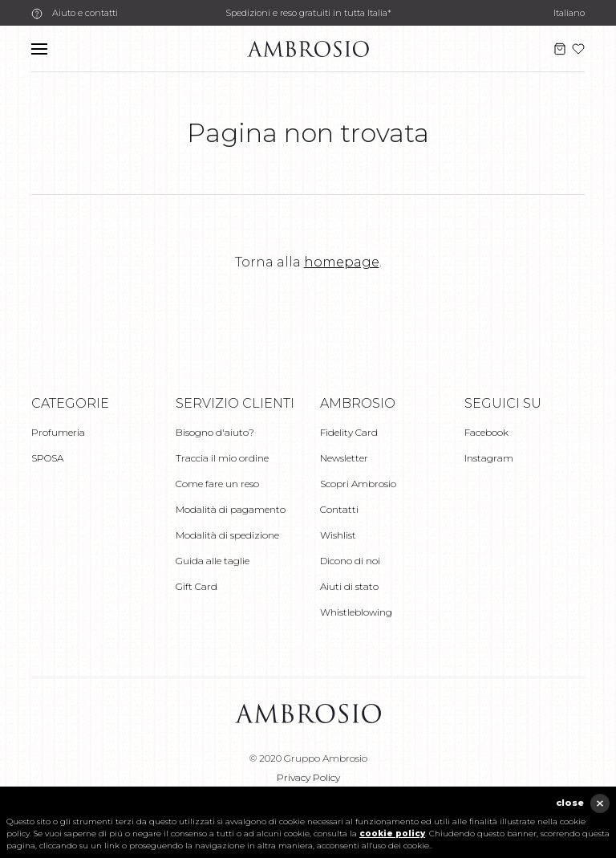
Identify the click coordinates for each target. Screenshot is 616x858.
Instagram (489, 458)
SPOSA (47, 458)
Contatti (339, 509)
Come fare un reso (217, 484)
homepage (342, 262)
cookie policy (392, 834)
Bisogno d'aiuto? (215, 432)
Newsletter (344, 458)
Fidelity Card (349, 432)
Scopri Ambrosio (358, 484)
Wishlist (338, 535)
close (570, 803)
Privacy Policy (308, 777)
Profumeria (58, 432)
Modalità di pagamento (231, 509)
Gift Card (197, 586)
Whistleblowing (356, 612)
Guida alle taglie (213, 561)
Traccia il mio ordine (222, 458)
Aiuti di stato (349, 586)
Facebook (486, 432)
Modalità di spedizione (227, 535)
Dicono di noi (350, 561)
